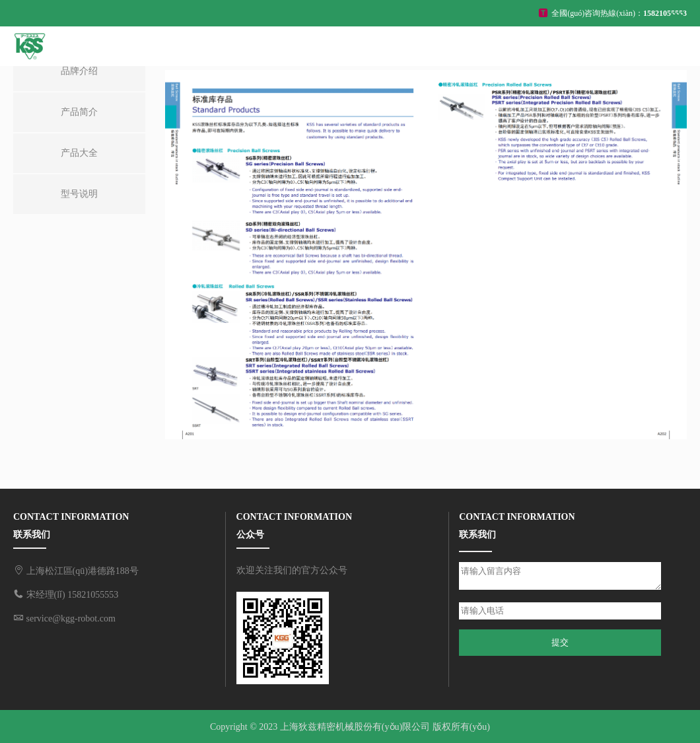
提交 (560, 642)
